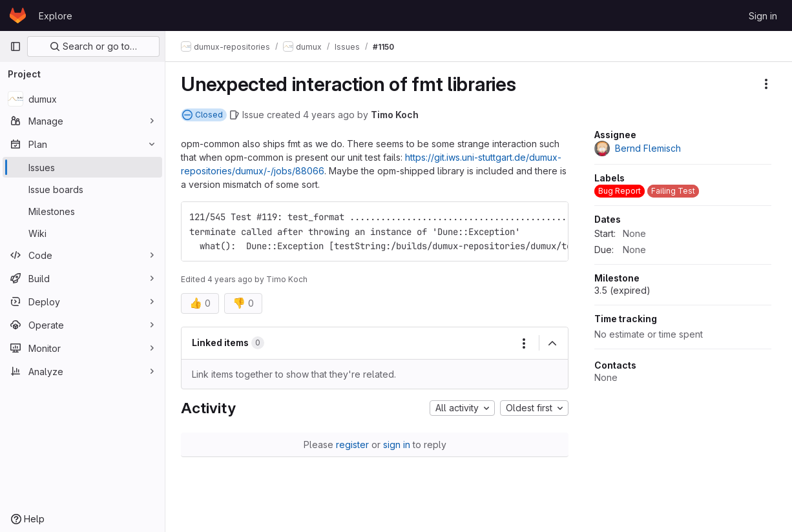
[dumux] (82, 99)
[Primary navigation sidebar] (16, 46)
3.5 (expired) (622, 290)
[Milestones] (82, 211)
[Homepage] (18, 15)
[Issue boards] (82, 189)
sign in (397, 445)
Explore (56, 16)
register (352, 445)
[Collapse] (552, 343)
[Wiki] (82, 233)
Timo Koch (395, 115)
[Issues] (82, 167)
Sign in (763, 16)
